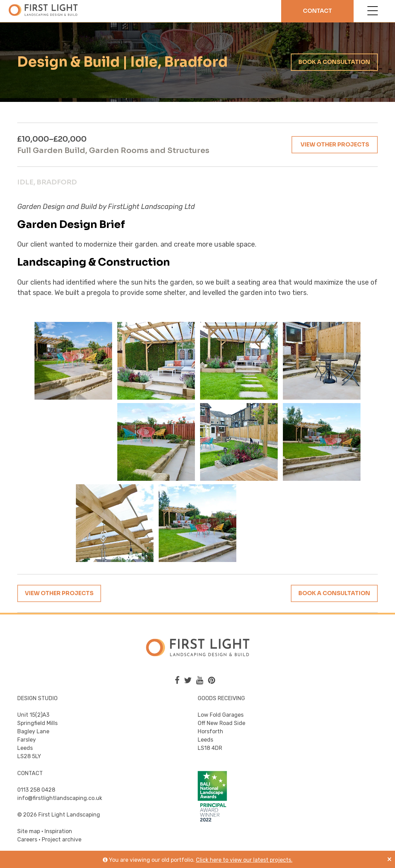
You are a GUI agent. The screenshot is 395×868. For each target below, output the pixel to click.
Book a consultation (334, 62)
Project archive (62, 840)
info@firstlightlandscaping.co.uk (60, 798)
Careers (27, 840)
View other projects (335, 145)
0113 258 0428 (36, 790)
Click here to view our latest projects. (244, 860)
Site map (29, 831)
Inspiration (58, 831)
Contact (317, 11)
